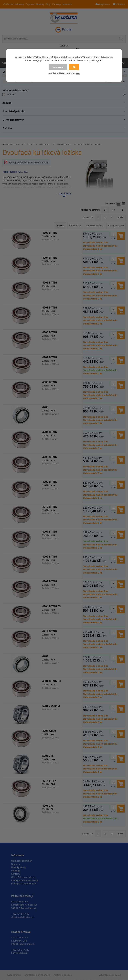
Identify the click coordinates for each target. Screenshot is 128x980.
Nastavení (58, 67)
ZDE (78, 73)
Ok (74, 67)
